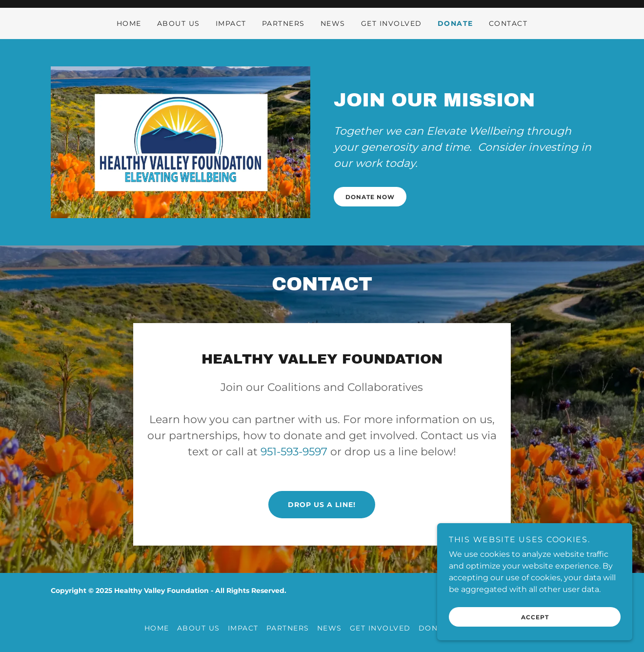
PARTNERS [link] (283, 23)
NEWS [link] (333, 23)
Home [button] (157, 628)
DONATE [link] (455, 23)
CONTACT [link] (508, 23)
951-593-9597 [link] (294, 452)
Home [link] (129, 23)
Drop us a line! (322, 505)
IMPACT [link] (231, 23)
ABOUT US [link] (179, 23)
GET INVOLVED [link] (392, 23)
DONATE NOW (370, 197)
